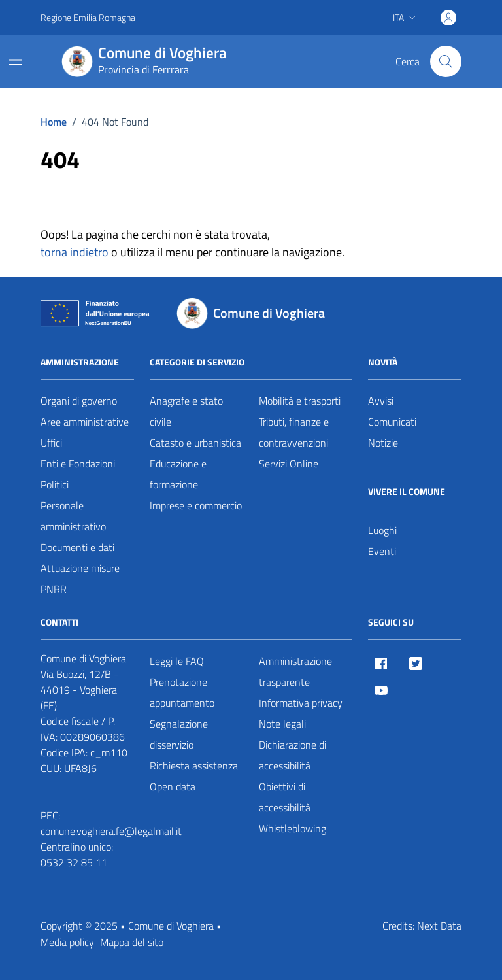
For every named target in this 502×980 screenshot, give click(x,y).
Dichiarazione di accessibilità (293, 755)
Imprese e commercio (196, 505)
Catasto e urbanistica (195, 443)
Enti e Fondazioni (78, 464)
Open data (173, 786)
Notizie (383, 443)
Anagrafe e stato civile (186, 411)
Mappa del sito (132, 942)
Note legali (282, 724)
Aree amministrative (85, 422)
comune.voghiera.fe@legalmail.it (111, 831)
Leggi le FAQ (177, 661)
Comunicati (392, 422)
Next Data (439, 926)
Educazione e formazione (178, 474)
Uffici (51, 443)
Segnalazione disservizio (179, 734)
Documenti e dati (77, 547)
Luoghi (382, 530)
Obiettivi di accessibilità (285, 797)
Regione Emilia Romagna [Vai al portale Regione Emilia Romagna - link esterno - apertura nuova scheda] (88, 17)
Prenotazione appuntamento (182, 692)
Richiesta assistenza (194, 766)
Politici (55, 484)
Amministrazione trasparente (295, 671)
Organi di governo (79, 401)
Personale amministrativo (73, 516)
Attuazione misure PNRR (80, 579)
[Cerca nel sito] (446, 61)
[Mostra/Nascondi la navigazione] (16, 60)
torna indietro (75, 252)
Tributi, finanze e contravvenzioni (294, 432)
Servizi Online (289, 464)
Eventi (382, 551)
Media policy (67, 942)
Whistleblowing (293, 828)
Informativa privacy (301, 703)
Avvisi (381, 401)
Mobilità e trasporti (300, 401)
